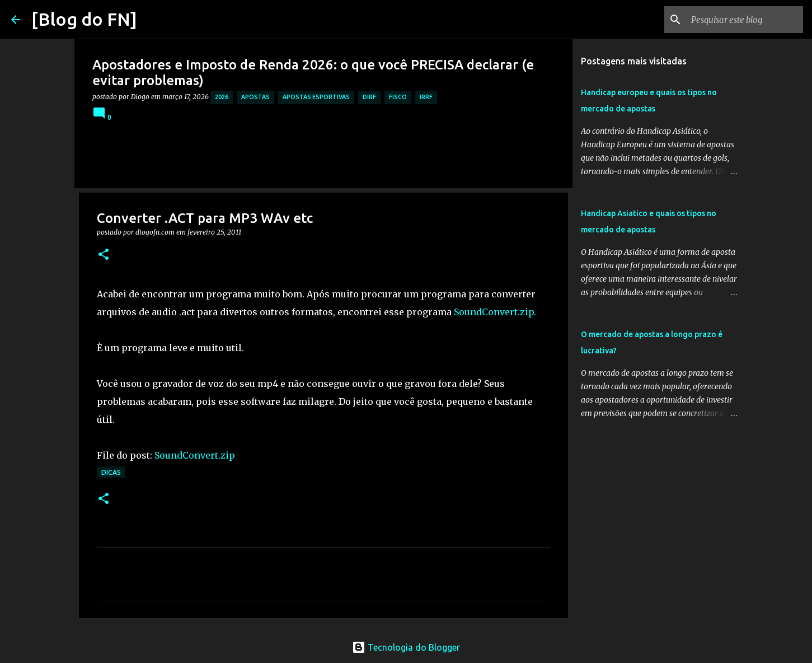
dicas (111, 472)
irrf (426, 97)
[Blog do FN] (84, 19)
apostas (255, 97)
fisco (398, 97)
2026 (222, 97)
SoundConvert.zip (195, 455)
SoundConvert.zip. (495, 312)
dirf (369, 97)
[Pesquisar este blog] (744, 20)
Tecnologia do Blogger (406, 647)
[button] (104, 255)
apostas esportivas (316, 97)
